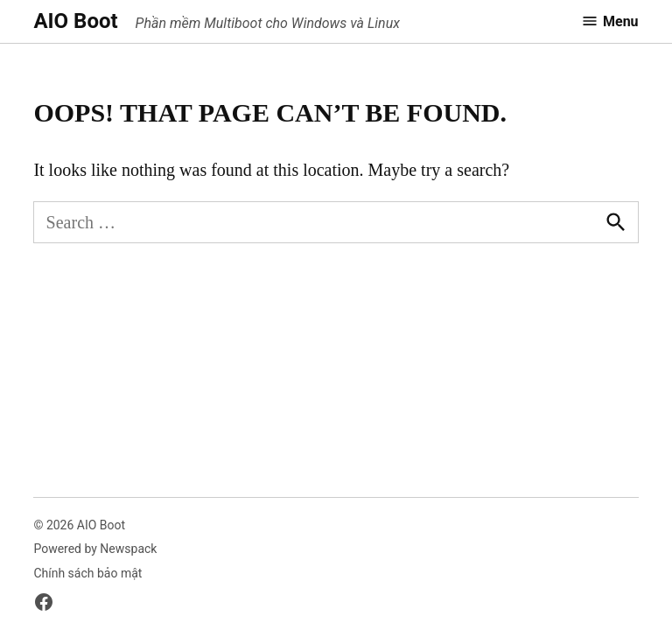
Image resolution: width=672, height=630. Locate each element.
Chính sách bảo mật (87, 573)
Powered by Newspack (95, 549)
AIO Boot (75, 21)
